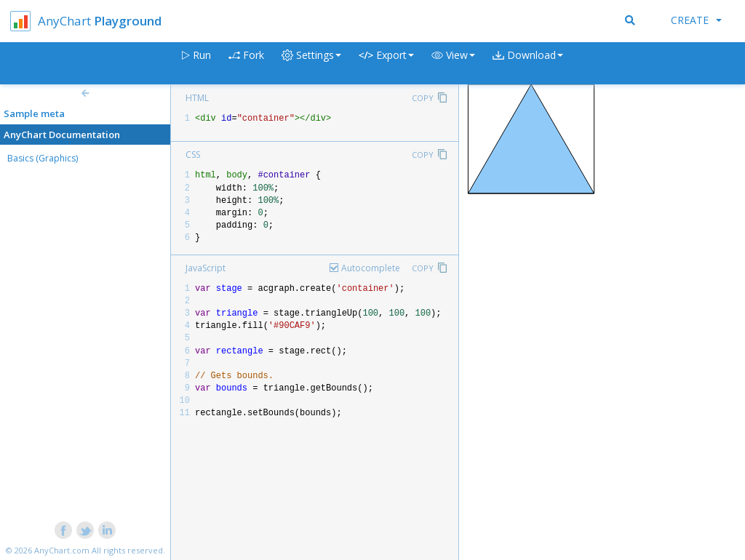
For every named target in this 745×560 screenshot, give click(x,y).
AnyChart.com (62, 550)
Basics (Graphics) (43, 158)
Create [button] (696, 20)
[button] (453, 64)
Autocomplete (371, 268)
